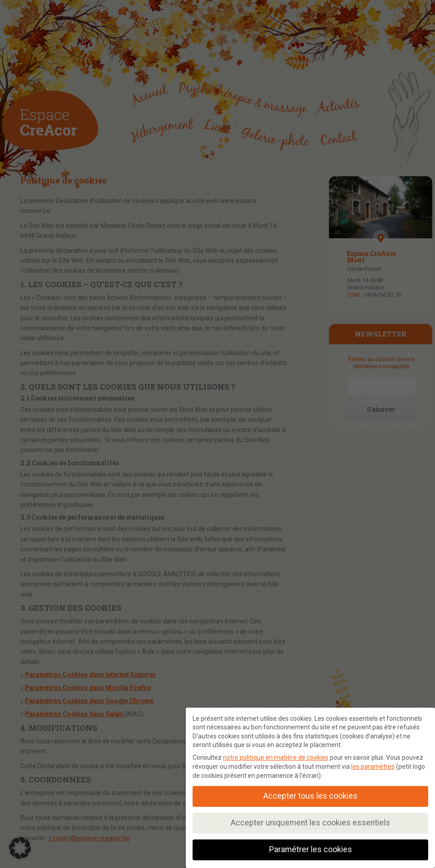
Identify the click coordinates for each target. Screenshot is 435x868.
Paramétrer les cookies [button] (311, 849)
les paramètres (373, 767)
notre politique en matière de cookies (276, 757)
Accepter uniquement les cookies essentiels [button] (310, 823)
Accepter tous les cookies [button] (310, 796)
